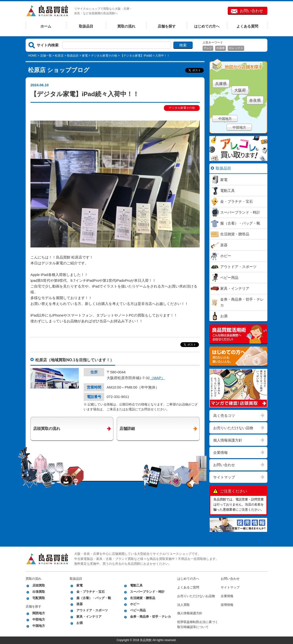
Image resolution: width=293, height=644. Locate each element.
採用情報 (227, 605)
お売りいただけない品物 (233, 428)
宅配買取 (39, 598)
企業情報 (220, 452)
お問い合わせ (251, 11)
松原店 (59, 56)
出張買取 (39, 592)
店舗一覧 (46, 56)
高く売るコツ (224, 416)
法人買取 (183, 605)
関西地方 (39, 613)
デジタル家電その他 (104, 56)
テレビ (208, 48)
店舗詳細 (127, 429)
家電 (85, 56)
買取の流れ (126, 26)
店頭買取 (39, 585)
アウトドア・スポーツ (92, 610)
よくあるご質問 (188, 587)
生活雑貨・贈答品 (143, 598)
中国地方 (225, 119)
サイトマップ (224, 477)
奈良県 (255, 100)
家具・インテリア (89, 617)
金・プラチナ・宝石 (91, 592)
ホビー (135, 604)
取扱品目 (86, 26)
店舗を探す (167, 26)
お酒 (80, 623)
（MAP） (157, 378)
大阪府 (240, 90)
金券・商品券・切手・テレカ (150, 617)
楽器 (80, 604)
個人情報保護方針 (228, 440)
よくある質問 (247, 26)
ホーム (46, 26)
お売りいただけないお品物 (196, 596)
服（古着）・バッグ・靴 (94, 598)
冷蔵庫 (220, 48)
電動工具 (136, 585)
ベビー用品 (138, 610)
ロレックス (236, 48)
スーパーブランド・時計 (147, 592)
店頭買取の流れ (47, 429)
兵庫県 (221, 84)
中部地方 (239, 127)
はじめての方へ (207, 26)
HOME (32, 56)
